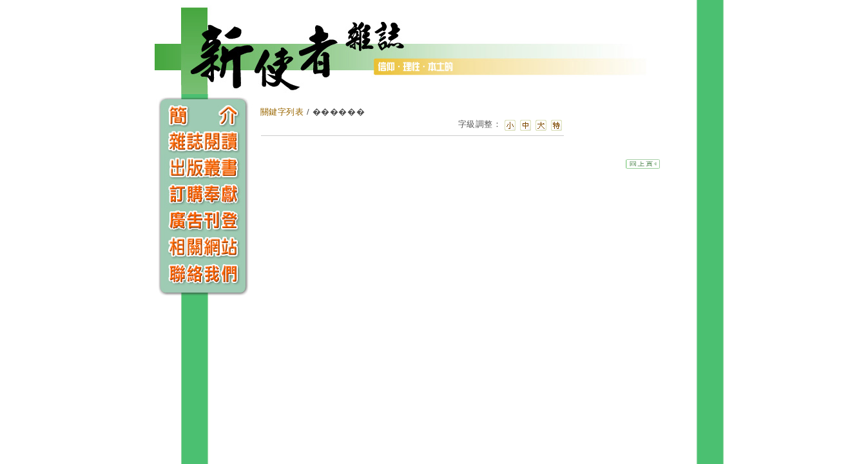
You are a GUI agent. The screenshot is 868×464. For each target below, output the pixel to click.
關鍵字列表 (282, 112)
